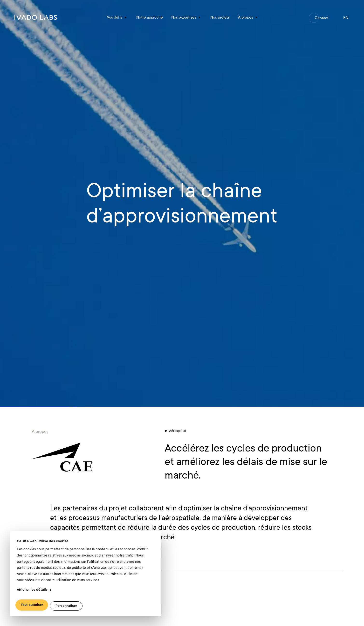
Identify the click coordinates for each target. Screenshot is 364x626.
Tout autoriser (32, 605)
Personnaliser (66, 606)
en (346, 18)
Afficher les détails (32, 590)
